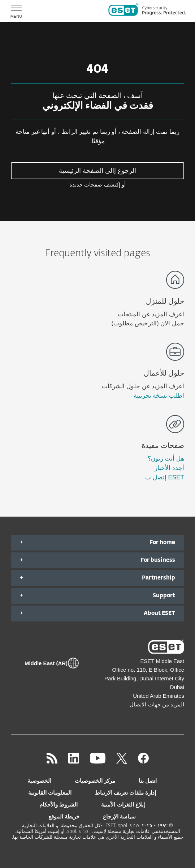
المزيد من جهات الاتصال (157, 704)
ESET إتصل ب (165, 477)
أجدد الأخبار (169, 468)
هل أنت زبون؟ (166, 459)
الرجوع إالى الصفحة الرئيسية (97, 171)
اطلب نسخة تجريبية (159, 396)
